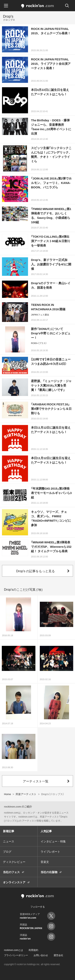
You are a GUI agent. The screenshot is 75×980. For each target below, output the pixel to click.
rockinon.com (37, 6)
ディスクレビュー (14, 862)
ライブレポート (50, 851)
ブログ (7, 851)
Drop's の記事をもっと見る (36, 571)
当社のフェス (11, 872)
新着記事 (9, 831)
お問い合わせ (41, 955)
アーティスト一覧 (36, 781)
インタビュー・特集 (53, 841)
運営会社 (58, 955)
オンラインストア (14, 882)
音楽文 (45, 862)
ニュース (9, 841)
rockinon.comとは (13, 950)
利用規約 (33, 950)
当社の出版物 (49, 872)
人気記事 (46, 831)
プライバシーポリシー (16, 955)
